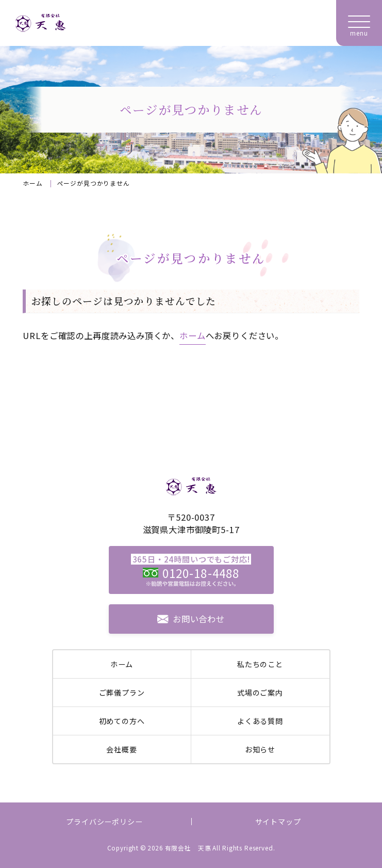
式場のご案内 (260, 693)
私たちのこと (260, 664)
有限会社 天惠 (188, 848)
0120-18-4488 (201, 573)
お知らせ (260, 749)
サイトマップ (278, 822)
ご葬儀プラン (122, 693)
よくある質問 (260, 721)
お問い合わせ (199, 619)
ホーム (32, 183)
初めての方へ (122, 721)
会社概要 (121, 749)
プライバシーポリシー (104, 822)
